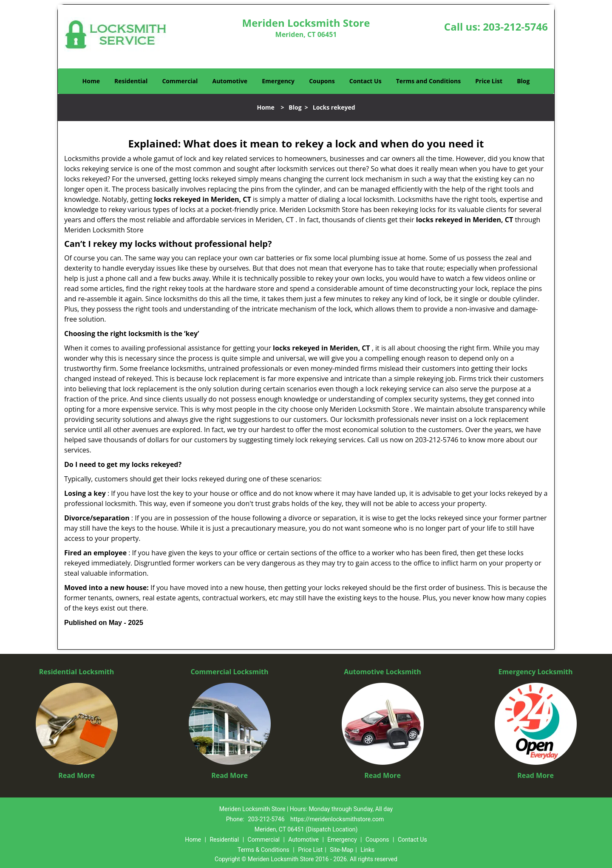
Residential (131, 81)
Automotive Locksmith (382, 672)
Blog (523, 81)
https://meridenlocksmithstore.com (337, 819)
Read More (76, 775)
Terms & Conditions (263, 850)
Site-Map (341, 850)
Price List (489, 81)
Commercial (180, 81)
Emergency (278, 81)
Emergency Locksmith (536, 672)
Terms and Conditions (428, 81)
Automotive (230, 81)
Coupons (322, 81)
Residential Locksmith (77, 672)
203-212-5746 (515, 27)
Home (91, 81)
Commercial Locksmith (229, 672)
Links (367, 850)
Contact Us (365, 81)
